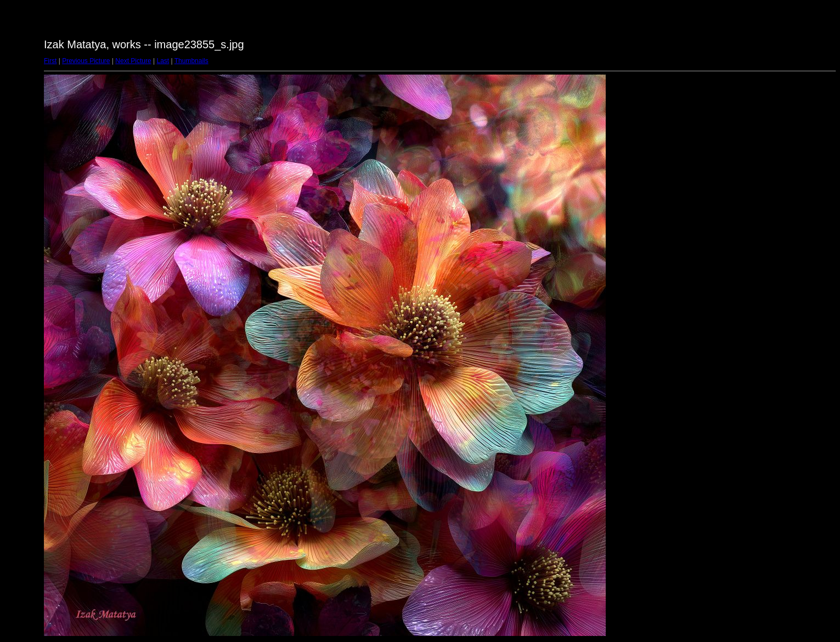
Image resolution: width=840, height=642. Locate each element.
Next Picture (133, 61)
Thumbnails (191, 61)
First (50, 61)
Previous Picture (86, 61)
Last (163, 61)
